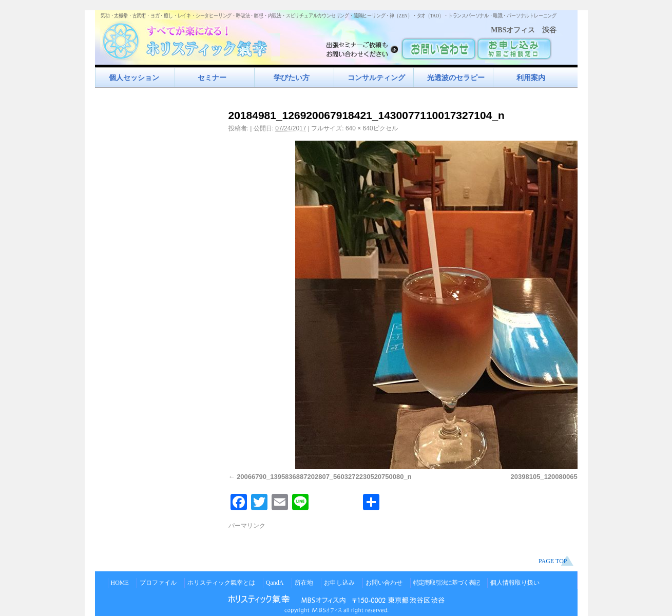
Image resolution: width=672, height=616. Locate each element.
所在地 (304, 583)
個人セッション (134, 78)
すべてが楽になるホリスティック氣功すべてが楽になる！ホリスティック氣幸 (190, 39)
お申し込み (339, 583)
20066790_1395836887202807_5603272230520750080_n (324, 477)
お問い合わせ (384, 583)
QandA (275, 583)
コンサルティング (376, 78)
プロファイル (158, 583)
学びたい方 (292, 78)
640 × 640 (359, 128)
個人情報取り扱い (515, 583)
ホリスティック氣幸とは (221, 583)
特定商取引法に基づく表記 (447, 583)
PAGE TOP (553, 561)
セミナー (212, 78)
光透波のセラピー (456, 78)
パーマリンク (247, 526)
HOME (120, 583)
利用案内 (531, 78)
